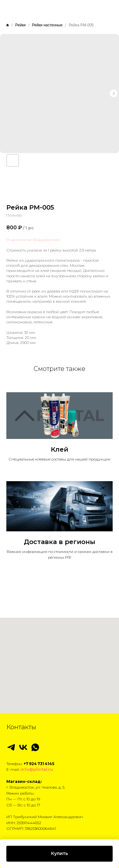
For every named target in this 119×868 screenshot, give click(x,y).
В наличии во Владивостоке (33, 240)
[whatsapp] (35, 747)
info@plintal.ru (37, 769)
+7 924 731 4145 (39, 764)
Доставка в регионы (60, 542)
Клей (60, 449)
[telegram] (11, 747)
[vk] (23, 747)
